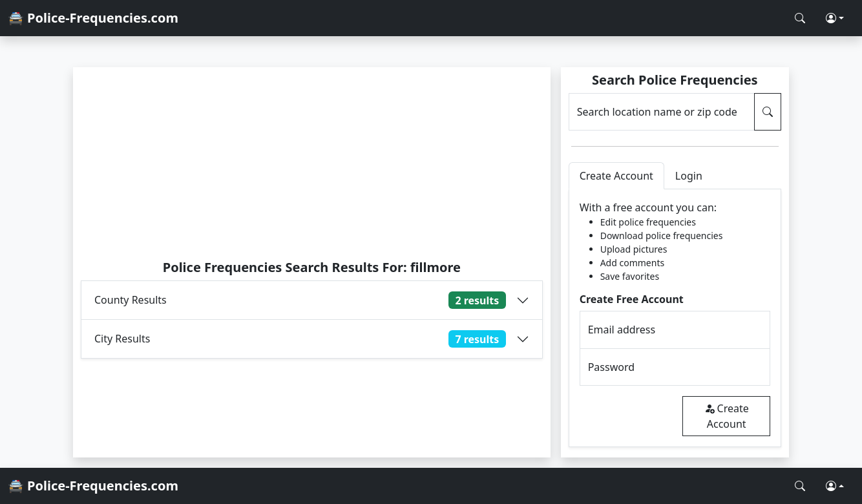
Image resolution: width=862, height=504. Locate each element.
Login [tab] (689, 176)
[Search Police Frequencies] (800, 18)
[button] (835, 18)
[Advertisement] (312, 163)
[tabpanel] (675, 318)
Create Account (727, 416)
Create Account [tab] (616, 176)
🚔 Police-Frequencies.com (93, 18)
